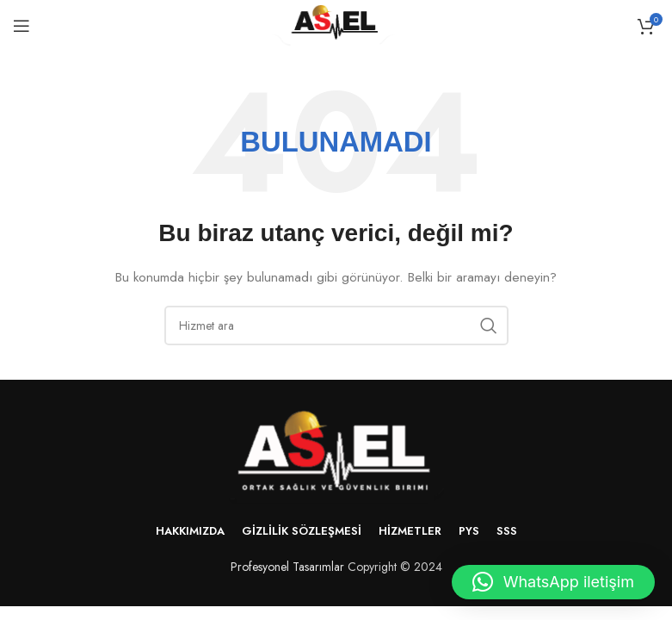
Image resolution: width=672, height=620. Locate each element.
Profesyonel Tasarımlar (287, 567)
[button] (553, 582)
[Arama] (336, 325)
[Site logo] (336, 24)
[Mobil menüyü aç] (22, 26)
